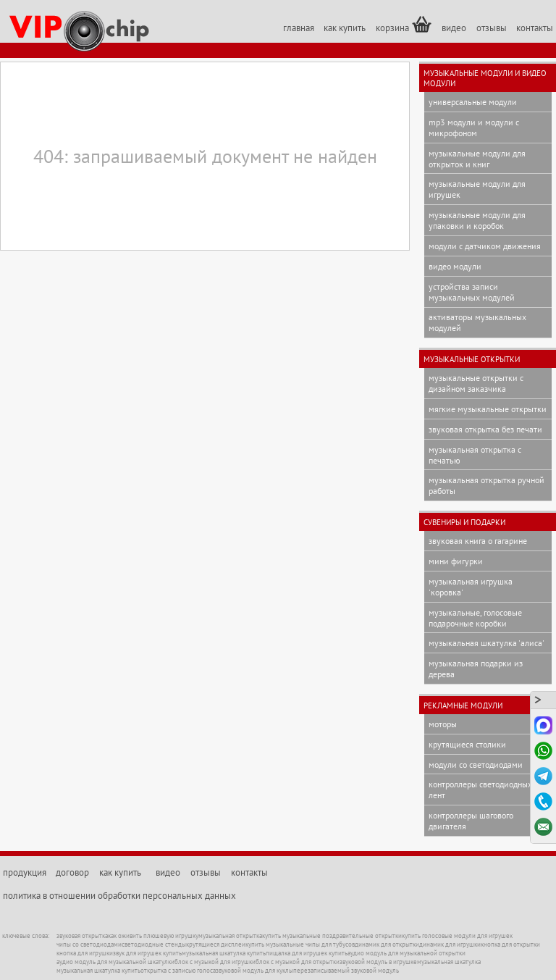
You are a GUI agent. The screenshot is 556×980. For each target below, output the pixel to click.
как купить (345, 28)
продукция (25, 872)
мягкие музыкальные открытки (488, 409)
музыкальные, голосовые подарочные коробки (475, 618)
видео (454, 28)
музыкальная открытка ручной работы (486, 485)
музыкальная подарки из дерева (476, 669)
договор (72, 872)
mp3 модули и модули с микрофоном (474, 127)
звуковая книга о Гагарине (478, 541)
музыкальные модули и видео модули (485, 78)
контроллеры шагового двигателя (471, 821)
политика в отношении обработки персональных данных (119, 896)
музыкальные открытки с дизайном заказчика (476, 383)
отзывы (492, 28)
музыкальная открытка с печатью (475, 455)
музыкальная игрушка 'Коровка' (471, 587)
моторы (443, 724)
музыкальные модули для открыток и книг (477, 159)
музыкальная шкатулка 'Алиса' (486, 643)
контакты (535, 28)
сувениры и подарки (464, 522)
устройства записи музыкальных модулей (472, 292)
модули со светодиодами (476, 765)
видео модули (455, 266)
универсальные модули (473, 102)
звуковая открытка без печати (485, 429)
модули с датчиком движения (485, 246)
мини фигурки (456, 561)
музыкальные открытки (472, 359)
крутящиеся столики (467, 744)
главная (299, 28)
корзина (404, 25)
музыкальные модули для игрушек (477, 189)
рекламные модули (463, 705)
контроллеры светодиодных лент (480, 790)
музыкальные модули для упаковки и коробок (477, 220)
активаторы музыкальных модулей (477, 322)
